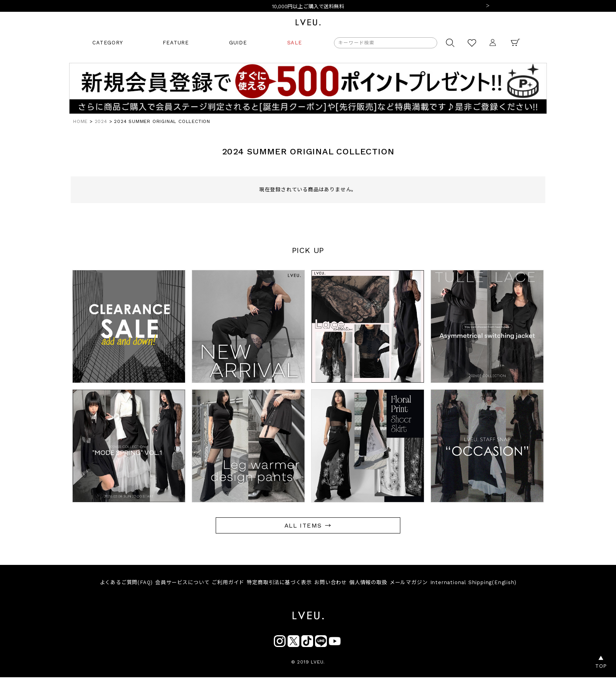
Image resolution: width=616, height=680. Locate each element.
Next (488, 6)
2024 (101, 121)
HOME (80, 121)
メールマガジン (415, 584)
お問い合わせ (332, 584)
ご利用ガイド (224, 584)
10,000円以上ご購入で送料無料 (308, 6)
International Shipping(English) (482, 584)
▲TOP (601, 662)
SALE (295, 43)
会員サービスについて (176, 584)
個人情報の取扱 (372, 584)
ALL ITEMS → (308, 525)
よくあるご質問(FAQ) (117, 584)
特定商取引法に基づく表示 (278, 584)
